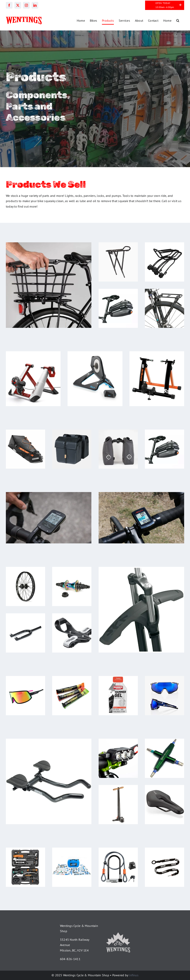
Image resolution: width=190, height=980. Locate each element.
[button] (178, 21)
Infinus (134, 975)
